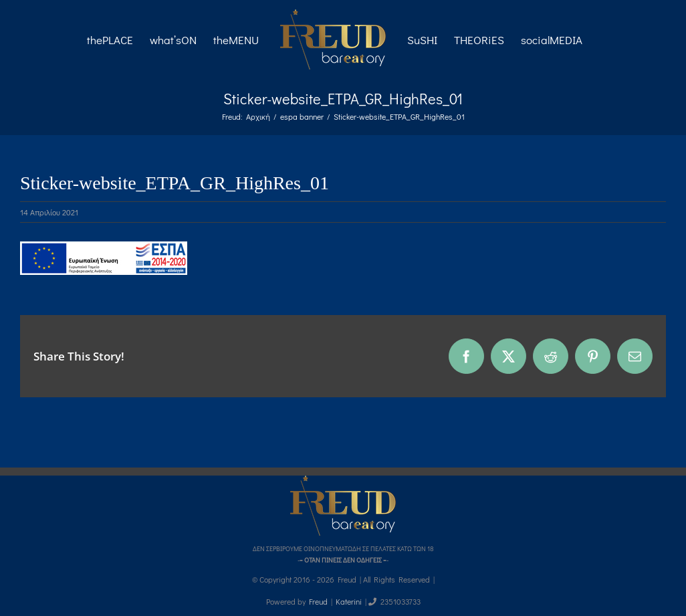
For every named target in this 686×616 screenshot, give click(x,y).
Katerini (349, 601)
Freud (318, 601)
